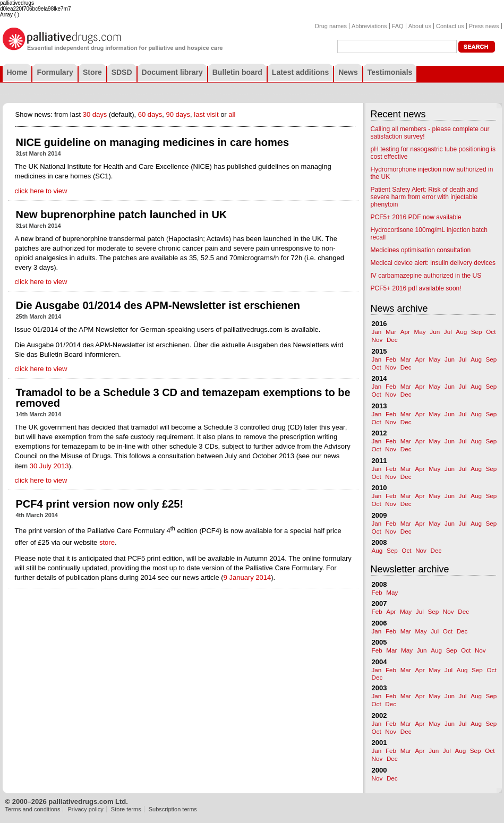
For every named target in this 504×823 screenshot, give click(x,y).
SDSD (122, 72)
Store (92, 72)
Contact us (450, 26)
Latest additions (300, 72)
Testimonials (390, 72)
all (232, 114)
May (420, 332)
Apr (405, 332)
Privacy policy (86, 809)
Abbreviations (369, 26)
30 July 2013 (49, 466)
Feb (391, 359)
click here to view (41, 191)
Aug (461, 332)
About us (420, 26)
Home (17, 72)
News (348, 72)
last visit (206, 114)
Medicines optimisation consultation (421, 250)
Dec (392, 340)
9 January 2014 (247, 577)
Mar (391, 332)
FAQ (398, 26)
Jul (448, 332)
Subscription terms (173, 809)
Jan (377, 332)
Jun (435, 332)
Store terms (126, 809)
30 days (95, 114)
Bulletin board (237, 72)
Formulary (55, 72)
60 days (150, 114)
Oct (491, 332)
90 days (178, 114)
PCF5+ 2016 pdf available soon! (416, 288)
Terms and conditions (33, 809)
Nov (377, 340)
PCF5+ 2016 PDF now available (416, 217)
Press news (484, 26)
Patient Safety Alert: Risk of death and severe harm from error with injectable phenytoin (424, 197)
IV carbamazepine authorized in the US (426, 276)
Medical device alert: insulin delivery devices (433, 263)
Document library (172, 72)
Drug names (331, 26)
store (107, 542)
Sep (477, 332)
